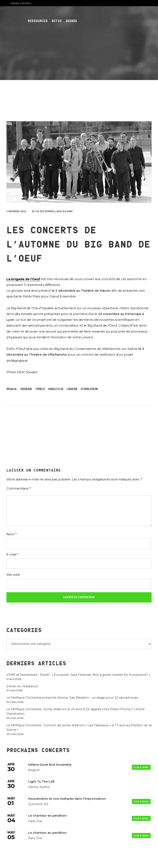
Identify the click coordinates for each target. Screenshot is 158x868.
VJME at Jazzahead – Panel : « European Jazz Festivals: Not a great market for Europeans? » (78, 675)
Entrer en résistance (22, 686)
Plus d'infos (141, 767)
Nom (12, 534)
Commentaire (19, 488)
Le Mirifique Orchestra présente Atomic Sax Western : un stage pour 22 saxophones (72, 698)
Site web (13, 575)
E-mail (13, 554)
